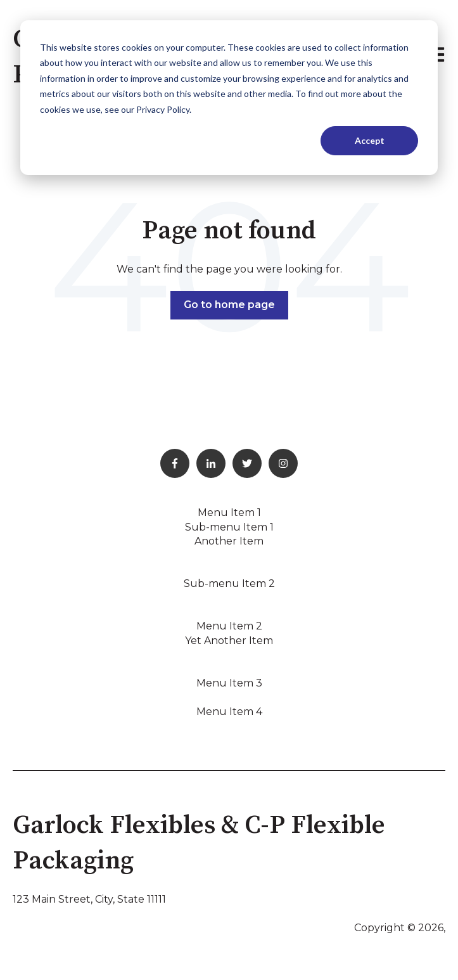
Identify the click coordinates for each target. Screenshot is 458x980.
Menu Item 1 (229, 513)
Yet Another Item (229, 641)
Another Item (229, 541)
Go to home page (229, 305)
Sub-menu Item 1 (229, 527)
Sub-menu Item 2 (229, 583)
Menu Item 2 (229, 626)
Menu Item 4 (229, 712)
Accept (370, 140)
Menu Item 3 (229, 683)
